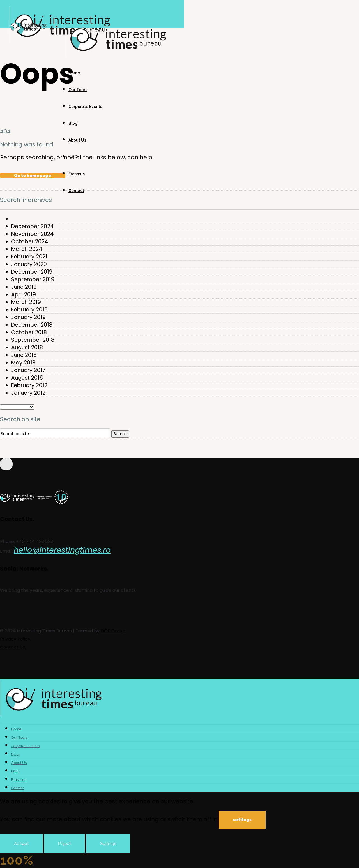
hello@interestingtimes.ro (62, 550)
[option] (185, 219)
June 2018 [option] (24, 355)
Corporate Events (85, 107)
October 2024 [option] (30, 242)
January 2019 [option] (28, 317)
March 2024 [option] (27, 249)
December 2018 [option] (32, 325)
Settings (108, 844)
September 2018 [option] (33, 340)
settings (242, 820)
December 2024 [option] (33, 227)
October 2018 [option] (29, 333)
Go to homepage (33, 176)
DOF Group (113, 631)
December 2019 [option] (32, 272)
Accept (21, 844)
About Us (77, 140)
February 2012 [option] (29, 385)
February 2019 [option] (29, 310)
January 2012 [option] (28, 393)
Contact (76, 191)
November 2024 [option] (33, 234)
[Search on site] (55, 433)
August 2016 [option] (27, 378)
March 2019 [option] (26, 302)
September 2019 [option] (33, 280)
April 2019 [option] (24, 295)
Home (74, 73)
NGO (73, 157)
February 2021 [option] (29, 257)
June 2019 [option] (24, 287)
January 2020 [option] (29, 264)
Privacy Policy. (16, 639)
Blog (73, 123)
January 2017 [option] (28, 370)
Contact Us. (13, 647)
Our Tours (78, 90)
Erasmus (77, 174)
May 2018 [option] (23, 363)
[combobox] (179, 209)
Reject (64, 844)
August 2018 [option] (27, 348)
